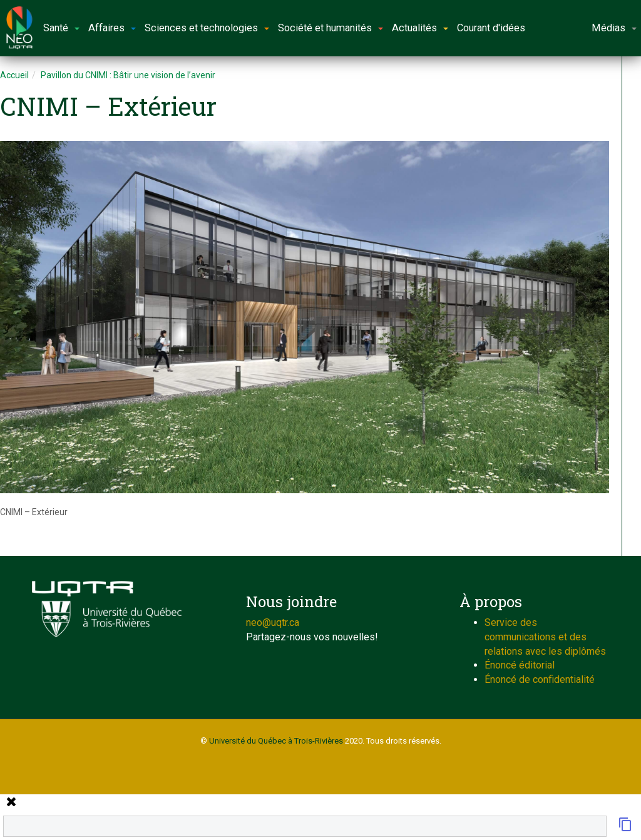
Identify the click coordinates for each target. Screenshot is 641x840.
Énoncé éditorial (520, 665)
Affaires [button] (112, 28)
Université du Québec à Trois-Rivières (276, 741)
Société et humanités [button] (331, 28)
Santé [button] (61, 28)
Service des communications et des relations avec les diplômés (545, 637)
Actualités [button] (420, 28)
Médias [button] (614, 28)
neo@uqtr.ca (273, 622)
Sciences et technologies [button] (207, 28)
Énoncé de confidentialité (540, 679)
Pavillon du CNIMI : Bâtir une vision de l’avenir (128, 75)
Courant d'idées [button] (491, 28)
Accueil (14, 75)
